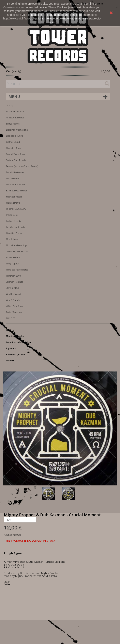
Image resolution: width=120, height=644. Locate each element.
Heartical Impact (14, 197)
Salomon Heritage (14, 282)
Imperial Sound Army (16, 209)
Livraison (11, 330)
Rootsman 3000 (13, 276)
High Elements (13, 203)
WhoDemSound (13, 294)
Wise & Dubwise (13, 300)
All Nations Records (15, 118)
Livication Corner (14, 233)
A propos (11, 348)
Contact (10, 361)
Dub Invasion (12, 178)
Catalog (10, 105)
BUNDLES (11, 318)
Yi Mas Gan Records (15, 306)
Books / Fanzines (14, 312)
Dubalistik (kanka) (15, 172)
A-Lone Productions (15, 112)
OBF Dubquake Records (17, 251)
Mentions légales (15, 336)
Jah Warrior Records (15, 227)
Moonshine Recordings (17, 245)
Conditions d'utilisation (18, 342)
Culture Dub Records (16, 160)
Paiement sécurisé (16, 354)
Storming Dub (13, 288)
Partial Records (13, 258)
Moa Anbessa (12, 239)
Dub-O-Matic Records (16, 185)
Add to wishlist (12, 535)
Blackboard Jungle (15, 136)
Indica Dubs (12, 215)
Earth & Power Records (17, 191)
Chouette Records (14, 148)
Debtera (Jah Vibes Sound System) (22, 166)
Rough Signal (12, 264)
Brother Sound (13, 142)
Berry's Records (13, 124)
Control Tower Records (16, 154)
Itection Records (13, 221)
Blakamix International (17, 130)
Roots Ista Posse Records (17, 270)
